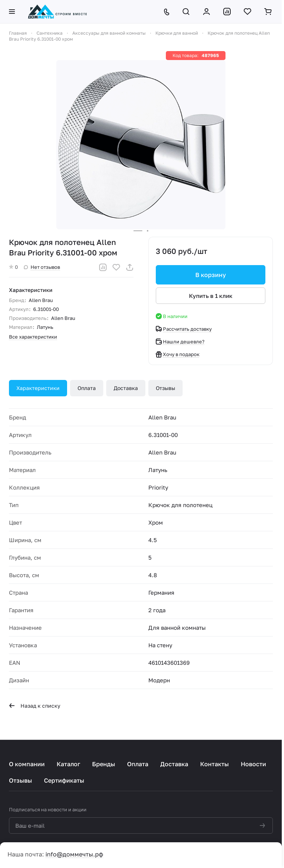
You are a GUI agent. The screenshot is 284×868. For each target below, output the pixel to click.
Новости (253, 764)
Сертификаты (64, 780)
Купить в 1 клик (211, 296)
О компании (27, 764)
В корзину (211, 275)
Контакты (214, 764)
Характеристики (38, 388)
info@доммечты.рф (74, 854)
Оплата (87, 388)
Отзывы (165, 388)
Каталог (68, 764)
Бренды (104, 764)
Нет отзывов (42, 267)
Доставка (126, 388)
